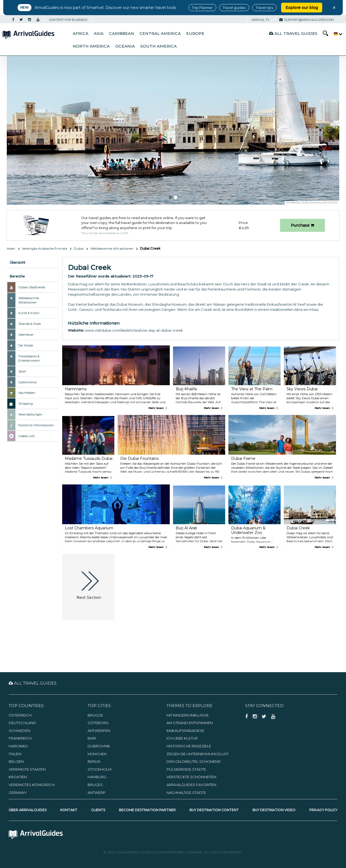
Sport (22, 371)
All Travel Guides (293, 33)
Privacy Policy (323, 810)
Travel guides (234, 8)
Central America (160, 34)
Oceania (125, 46)
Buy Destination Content (214, 810)
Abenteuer (26, 335)
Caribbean (122, 34)
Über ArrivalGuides (28, 810)
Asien (11, 248)
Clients (98, 810)
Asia (99, 34)
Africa (81, 34)
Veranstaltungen (30, 414)
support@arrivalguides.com (307, 20)
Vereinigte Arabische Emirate (44, 248)
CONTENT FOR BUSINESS (68, 20)
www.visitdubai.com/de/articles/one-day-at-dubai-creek (134, 330)
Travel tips (264, 8)
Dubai (79, 248)
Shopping (26, 404)
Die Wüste (26, 345)
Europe (195, 34)
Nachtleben (27, 393)
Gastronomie (27, 382)
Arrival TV (260, 20)
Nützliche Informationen (36, 425)
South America (159, 46)
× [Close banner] (334, 8)
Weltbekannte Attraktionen (112, 248)
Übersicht (18, 263)
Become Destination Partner (147, 810)
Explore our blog (302, 8)
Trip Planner (202, 8)
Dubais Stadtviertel (32, 287)
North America (91, 46)
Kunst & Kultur (29, 313)
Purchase (302, 225)
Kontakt (69, 810)
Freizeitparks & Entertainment (29, 358)
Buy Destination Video (274, 810)
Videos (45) (26, 436)
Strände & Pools (30, 324)
